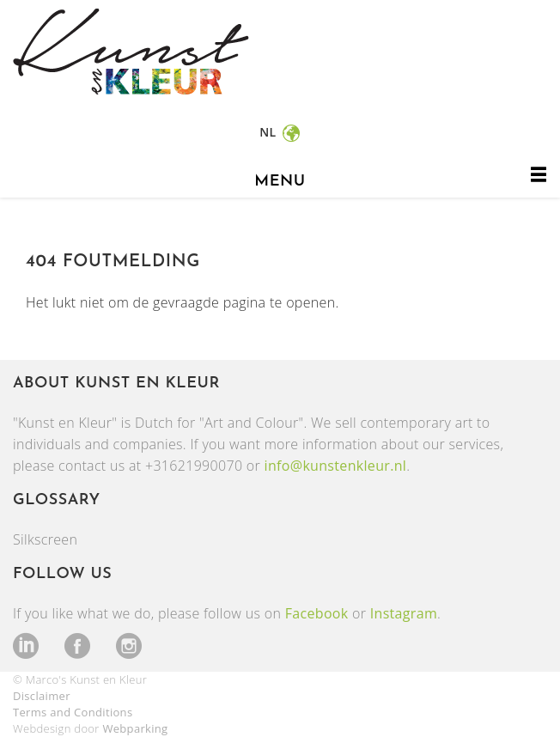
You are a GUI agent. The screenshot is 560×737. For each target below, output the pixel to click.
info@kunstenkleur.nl (336, 466)
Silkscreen (45, 539)
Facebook (317, 613)
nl (269, 132)
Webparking (135, 728)
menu (280, 182)
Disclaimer (42, 696)
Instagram (404, 613)
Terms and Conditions (73, 712)
